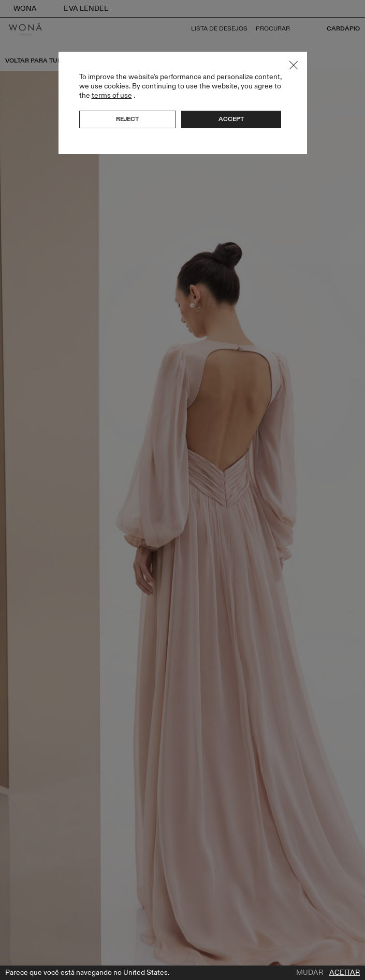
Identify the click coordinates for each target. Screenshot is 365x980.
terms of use (112, 95)
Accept (231, 119)
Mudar (310, 973)
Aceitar (345, 973)
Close (294, 65)
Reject (127, 119)
